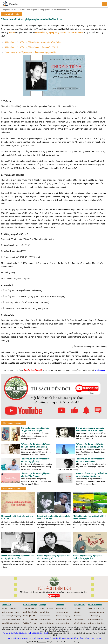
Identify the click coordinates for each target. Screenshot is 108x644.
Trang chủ (5, 10)
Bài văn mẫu (78, 616)
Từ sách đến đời (79, 619)
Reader (12, 32)
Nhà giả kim (6, 623)
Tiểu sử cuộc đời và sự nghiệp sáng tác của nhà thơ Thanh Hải (47, 10)
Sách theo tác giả (30, 612)
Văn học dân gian (45, 619)
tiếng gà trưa (15, 623)
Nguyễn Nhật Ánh (62, 612)
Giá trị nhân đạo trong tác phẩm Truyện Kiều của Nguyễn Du (35, 429)
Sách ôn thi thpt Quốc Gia (11, 619)
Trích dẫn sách (45, 616)
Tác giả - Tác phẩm (17, 10)
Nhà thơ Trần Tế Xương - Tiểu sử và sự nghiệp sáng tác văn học (91, 475)
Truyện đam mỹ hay (63, 616)
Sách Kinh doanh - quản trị (11, 612)
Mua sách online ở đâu (95, 619)
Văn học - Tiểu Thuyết (9, 608)
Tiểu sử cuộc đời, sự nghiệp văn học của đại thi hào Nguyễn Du (90, 445)
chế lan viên (99, 623)
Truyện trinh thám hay (64, 619)
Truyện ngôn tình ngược (96, 612)
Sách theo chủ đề (30, 608)
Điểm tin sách (61, 608)
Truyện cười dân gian (47, 623)
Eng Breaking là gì (94, 616)
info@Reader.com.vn (56, 633)
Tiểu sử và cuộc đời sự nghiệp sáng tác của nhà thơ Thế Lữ (31, 47)
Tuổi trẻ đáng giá (30, 623)
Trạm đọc (77, 608)
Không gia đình (29, 616)
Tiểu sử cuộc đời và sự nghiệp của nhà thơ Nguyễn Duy (36, 460)
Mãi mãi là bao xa (80, 623)
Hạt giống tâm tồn (30, 619)
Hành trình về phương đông (11, 616)
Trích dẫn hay (44, 612)
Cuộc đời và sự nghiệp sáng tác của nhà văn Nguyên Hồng (31, 52)
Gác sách (77, 612)
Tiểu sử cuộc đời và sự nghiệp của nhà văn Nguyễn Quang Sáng (36, 445)
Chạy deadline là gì (63, 623)
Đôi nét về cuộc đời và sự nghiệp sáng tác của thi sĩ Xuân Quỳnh (90, 429)
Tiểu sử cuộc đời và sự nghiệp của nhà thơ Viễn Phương (36, 475)
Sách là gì (91, 623)
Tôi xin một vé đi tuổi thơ (96, 608)
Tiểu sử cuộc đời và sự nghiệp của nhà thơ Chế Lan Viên (91, 460)
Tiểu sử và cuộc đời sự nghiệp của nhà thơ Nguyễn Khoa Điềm (33, 42)
